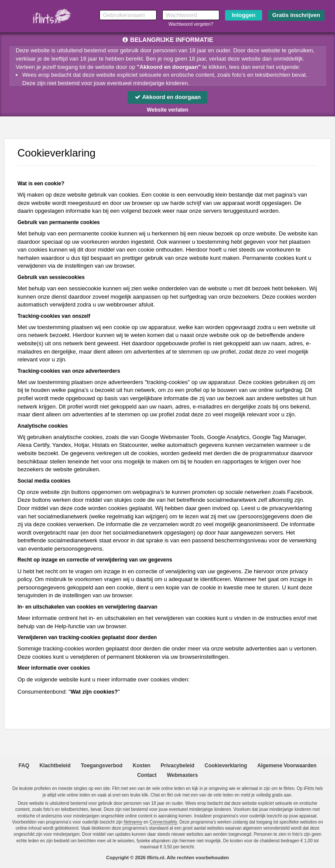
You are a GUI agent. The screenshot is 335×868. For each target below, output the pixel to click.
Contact (147, 775)
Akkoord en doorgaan (167, 97)
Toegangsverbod (102, 766)
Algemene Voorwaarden (287, 766)
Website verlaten (167, 110)
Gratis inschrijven (296, 15)
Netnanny (133, 822)
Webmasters (182, 775)
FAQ (24, 766)
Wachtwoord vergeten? (191, 24)
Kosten (142, 766)
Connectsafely (163, 822)
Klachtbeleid (55, 766)
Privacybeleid (177, 766)
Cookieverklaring (226, 766)
